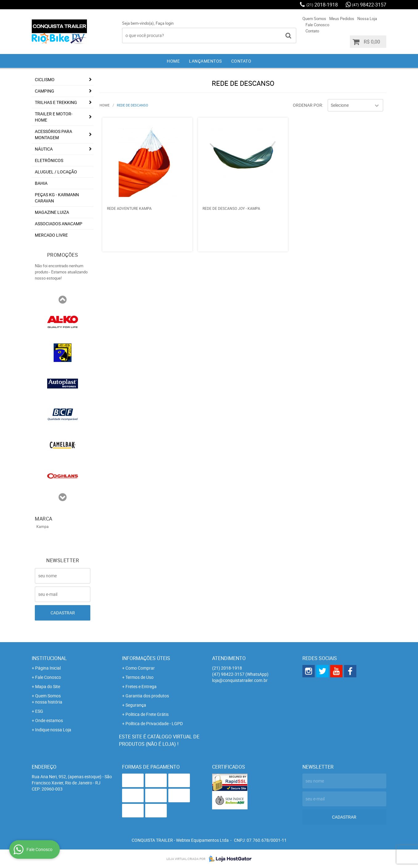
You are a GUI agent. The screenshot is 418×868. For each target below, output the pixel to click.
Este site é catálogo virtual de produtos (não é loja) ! (159, 740)
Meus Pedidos (342, 19)
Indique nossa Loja (53, 730)
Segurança (136, 705)
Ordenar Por (307, 105)
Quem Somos (314, 19)
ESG (39, 711)
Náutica (44, 149)
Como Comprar (140, 668)
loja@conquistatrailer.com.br (240, 680)
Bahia (41, 183)
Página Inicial (48, 668)
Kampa (43, 526)
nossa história (49, 702)
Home (173, 61)
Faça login (165, 23)
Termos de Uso (139, 677)
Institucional (49, 658)
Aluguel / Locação (56, 172)
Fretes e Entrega (141, 686)
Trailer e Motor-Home (54, 117)
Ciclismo (45, 79)
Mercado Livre (51, 235)
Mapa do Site (48, 686)
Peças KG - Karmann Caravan (57, 198)
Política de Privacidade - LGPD (154, 723)
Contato (312, 31)
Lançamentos (205, 61)
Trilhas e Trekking (56, 102)
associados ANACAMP (59, 224)
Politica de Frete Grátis (147, 714)
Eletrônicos (49, 160)
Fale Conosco (317, 25)
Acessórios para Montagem (53, 134)
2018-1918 (322, 5)
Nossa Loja (367, 19)
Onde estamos (49, 720)
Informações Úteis (146, 658)
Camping (45, 91)
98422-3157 (369, 5)
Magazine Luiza (52, 212)
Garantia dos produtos (147, 696)
